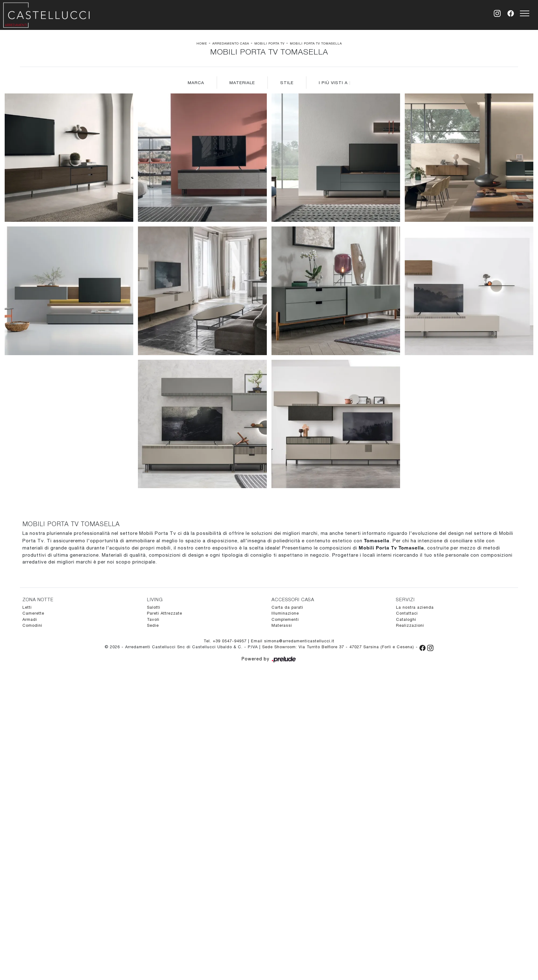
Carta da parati (287, 607)
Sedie (153, 625)
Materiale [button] (242, 83)
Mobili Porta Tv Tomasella (316, 43)
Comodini (32, 625)
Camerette (33, 613)
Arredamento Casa (231, 43)
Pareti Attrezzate (165, 613)
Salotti (154, 607)
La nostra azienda (415, 607)
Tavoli (153, 619)
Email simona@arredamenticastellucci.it (293, 641)
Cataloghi (406, 619)
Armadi (30, 619)
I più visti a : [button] (335, 83)
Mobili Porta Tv (269, 43)
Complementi (285, 619)
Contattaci (407, 613)
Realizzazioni (410, 625)
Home (202, 43)
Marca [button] (196, 83)
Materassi (282, 625)
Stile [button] (287, 83)
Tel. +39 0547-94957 (226, 641)
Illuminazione (285, 613)
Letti (27, 607)
